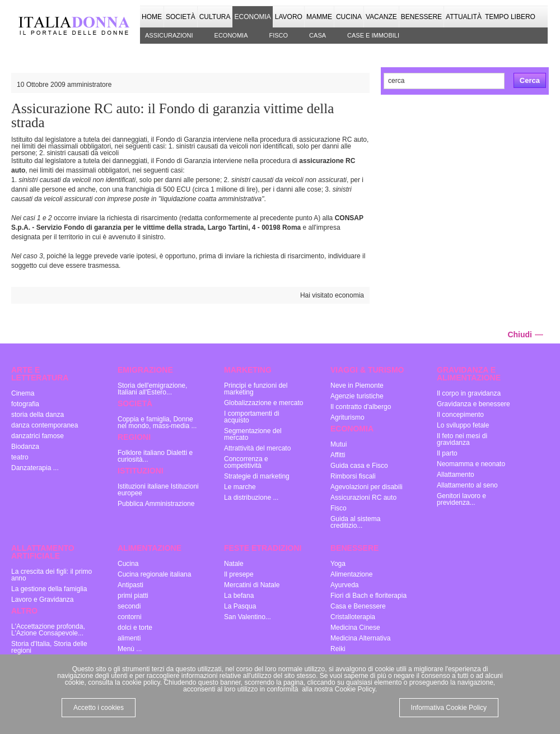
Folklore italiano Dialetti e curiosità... (155, 456)
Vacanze (381, 17)
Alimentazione (351, 574)
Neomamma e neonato (471, 464)
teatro (20, 457)
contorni (130, 617)
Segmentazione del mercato (253, 434)
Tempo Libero (510, 17)
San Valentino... (248, 617)
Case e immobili (373, 35)
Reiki (338, 649)
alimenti (129, 638)
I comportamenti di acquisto (252, 417)
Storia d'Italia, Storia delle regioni (49, 647)
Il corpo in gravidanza (469, 393)
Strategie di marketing (257, 476)
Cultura (215, 17)
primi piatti (133, 596)
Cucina (349, 17)
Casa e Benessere (358, 606)
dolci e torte (135, 628)
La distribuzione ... (251, 498)
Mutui (339, 444)
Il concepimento (460, 415)
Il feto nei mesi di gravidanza (462, 439)
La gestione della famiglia (49, 589)
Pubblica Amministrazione (156, 504)
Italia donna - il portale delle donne (76, 25)
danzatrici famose (38, 436)
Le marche (240, 487)
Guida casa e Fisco (359, 466)
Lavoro (289, 17)
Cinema (23, 393)
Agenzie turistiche (357, 396)
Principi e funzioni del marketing (256, 389)
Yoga (338, 564)
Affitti (338, 455)
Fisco (278, 35)
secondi (129, 606)
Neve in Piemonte (357, 385)
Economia (252, 17)
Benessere (421, 17)
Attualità (464, 17)
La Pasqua (240, 606)
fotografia (25, 404)
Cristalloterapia (353, 617)
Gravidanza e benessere (473, 404)
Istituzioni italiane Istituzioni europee (158, 490)
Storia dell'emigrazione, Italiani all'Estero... (152, 389)
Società (181, 17)
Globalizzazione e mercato (263, 403)
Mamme (319, 17)
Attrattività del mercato (257, 448)
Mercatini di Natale (252, 585)
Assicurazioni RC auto (363, 498)
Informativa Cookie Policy (449, 708)
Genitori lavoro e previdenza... (461, 499)
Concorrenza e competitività (246, 462)
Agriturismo (347, 417)
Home (152, 17)
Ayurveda (344, 585)
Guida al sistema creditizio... (355, 522)
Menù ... (130, 649)
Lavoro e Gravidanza (42, 600)
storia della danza (38, 415)
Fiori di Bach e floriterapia (368, 596)
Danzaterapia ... (35, 468)
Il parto (447, 453)
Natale (234, 564)
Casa (318, 35)
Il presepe (239, 574)
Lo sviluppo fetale (463, 425)
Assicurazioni (169, 35)
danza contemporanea (45, 425)
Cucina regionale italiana (154, 574)
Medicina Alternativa (360, 638)
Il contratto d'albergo (361, 407)
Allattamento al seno (467, 485)
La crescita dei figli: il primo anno (52, 575)
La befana (239, 596)
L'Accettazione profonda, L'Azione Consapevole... (48, 630)
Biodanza (25, 447)
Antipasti (130, 585)
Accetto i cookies (99, 708)
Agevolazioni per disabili (367, 487)
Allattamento (456, 475)
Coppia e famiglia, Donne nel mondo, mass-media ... (157, 422)
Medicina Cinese (355, 628)
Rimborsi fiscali (353, 476)
